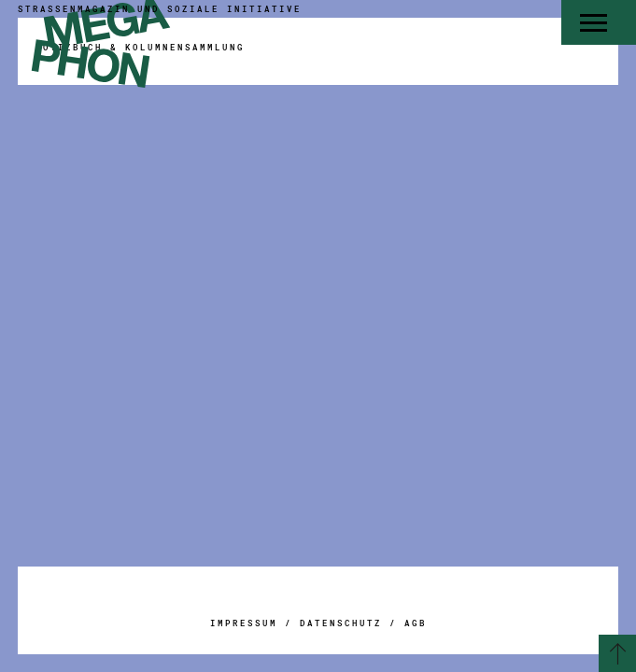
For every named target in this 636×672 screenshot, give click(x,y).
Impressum (244, 623)
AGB (416, 623)
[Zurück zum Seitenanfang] (617, 653)
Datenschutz (341, 623)
